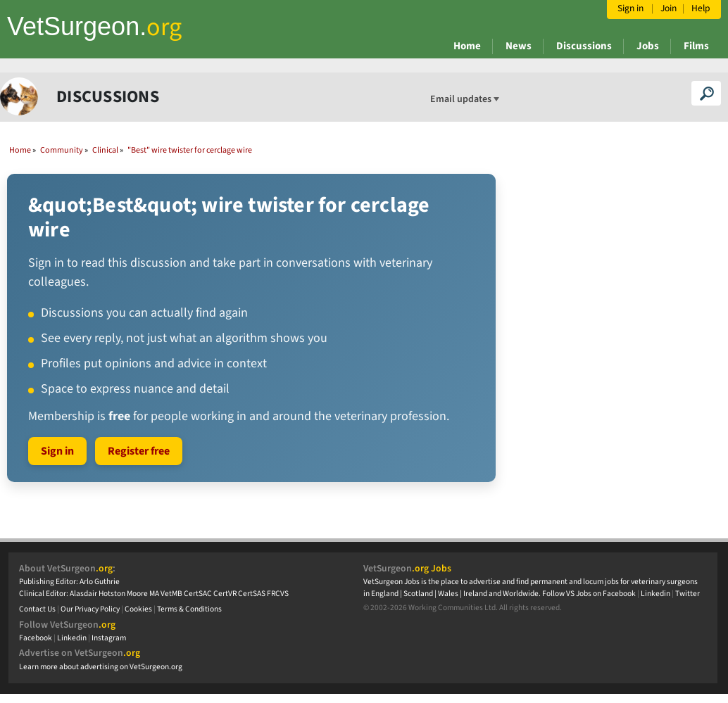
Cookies (138, 609)
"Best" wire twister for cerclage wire (190, 150)
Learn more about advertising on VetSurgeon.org (101, 667)
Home (467, 46)
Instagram (109, 638)
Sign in (57, 451)
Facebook (36, 638)
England (385, 594)
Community (62, 150)
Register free (139, 451)
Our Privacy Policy (90, 609)
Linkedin (72, 638)
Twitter (688, 594)
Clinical (105, 150)
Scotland (418, 594)
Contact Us (37, 609)
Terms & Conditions (189, 609)
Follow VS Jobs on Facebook (589, 594)
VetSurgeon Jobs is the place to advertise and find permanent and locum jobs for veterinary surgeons (531, 582)
